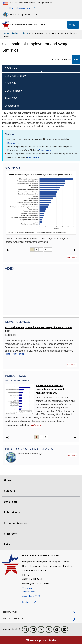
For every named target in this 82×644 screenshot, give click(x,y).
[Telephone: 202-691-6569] (48, 590)
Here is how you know (21, 8)
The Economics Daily (17, 380)
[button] (75, 612)
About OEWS (11, 98)
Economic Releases (16, 523)
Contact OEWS (30, 602)
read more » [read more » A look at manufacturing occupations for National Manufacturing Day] (36, 425)
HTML (8, 354)
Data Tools (11, 502)
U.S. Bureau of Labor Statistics (28, 25)
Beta (7, 544)
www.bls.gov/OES (31, 596)
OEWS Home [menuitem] (11, 68)
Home (8, 480)
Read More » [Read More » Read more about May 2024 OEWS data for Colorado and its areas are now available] (13, 143)
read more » (72, 257)
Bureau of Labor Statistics (16, 33)
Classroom (11, 534)
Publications (12, 512)
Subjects (9, 491)
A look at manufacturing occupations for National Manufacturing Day (50, 389)
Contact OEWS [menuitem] (12, 106)
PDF (15, 354)
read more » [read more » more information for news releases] (72, 365)
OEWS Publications (14, 76)
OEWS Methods (13, 91)
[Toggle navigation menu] (73, 25)
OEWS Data (11, 83)
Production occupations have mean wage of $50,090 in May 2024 (39, 329)
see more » (72, 455)
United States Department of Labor (20, 14)
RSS (21, 354)
